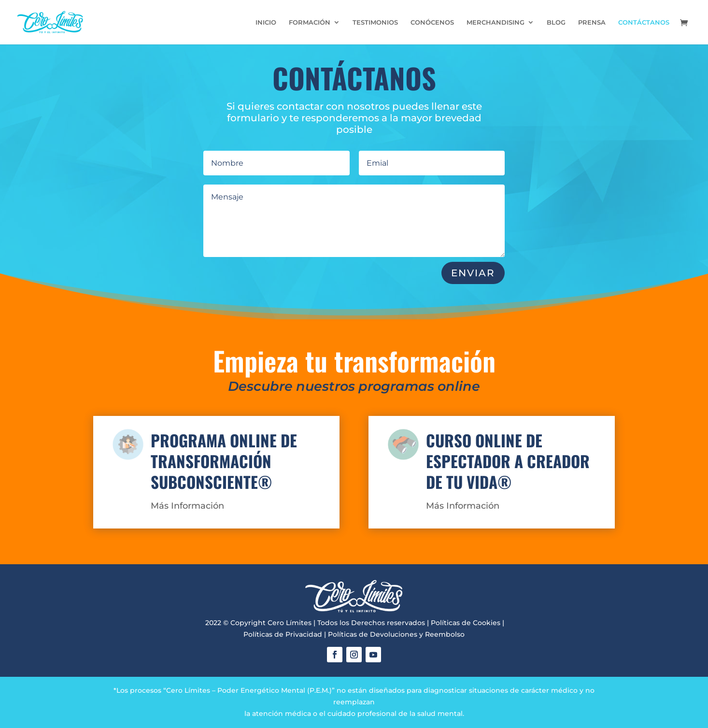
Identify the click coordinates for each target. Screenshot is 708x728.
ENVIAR (473, 273)
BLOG (556, 22)
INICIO (266, 22)
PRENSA (592, 22)
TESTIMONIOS (375, 22)
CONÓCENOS (432, 22)
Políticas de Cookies (466, 623)
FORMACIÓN (310, 22)
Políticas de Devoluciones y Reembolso (396, 634)
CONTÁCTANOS (644, 22)
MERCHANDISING (496, 22)
